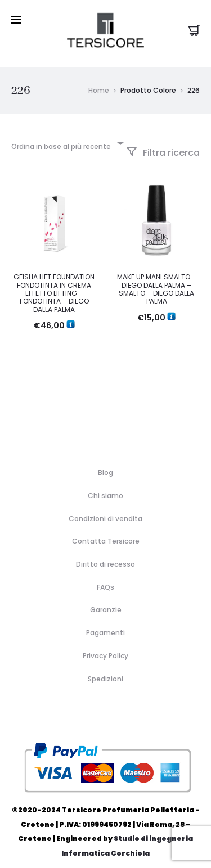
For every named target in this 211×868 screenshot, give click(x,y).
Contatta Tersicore (106, 532)
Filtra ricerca (163, 143)
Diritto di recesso (105, 555)
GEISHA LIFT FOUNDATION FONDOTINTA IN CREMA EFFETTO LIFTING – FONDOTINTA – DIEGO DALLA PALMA (54, 284)
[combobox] (67, 134)
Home (99, 81)
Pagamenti (105, 623)
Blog (105, 463)
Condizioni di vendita (105, 509)
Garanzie (106, 601)
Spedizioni (105, 669)
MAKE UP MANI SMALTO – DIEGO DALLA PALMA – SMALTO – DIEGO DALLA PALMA (157, 280)
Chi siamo (105, 486)
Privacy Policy (105, 646)
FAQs (105, 578)
